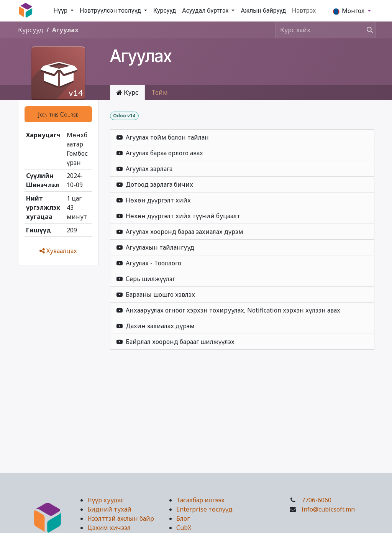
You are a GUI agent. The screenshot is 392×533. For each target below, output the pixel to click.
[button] (58, 114)
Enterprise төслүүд (204, 509)
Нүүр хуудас (106, 500)
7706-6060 (317, 500)
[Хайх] (367, 30)
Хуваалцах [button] (58, 251)
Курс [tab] (127, 92)
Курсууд (31, 30)
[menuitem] (64, 11)
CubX (184, 528)
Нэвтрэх (304, 11)
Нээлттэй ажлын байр (121, 518)
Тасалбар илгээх (200, 500)
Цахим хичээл (109, 528)
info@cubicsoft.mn (328, 509)
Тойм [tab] (160, 92)
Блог (183, 518)
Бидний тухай (109, 509)
